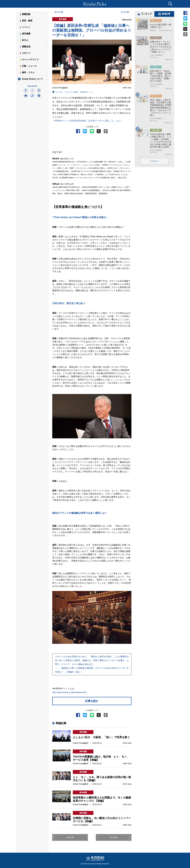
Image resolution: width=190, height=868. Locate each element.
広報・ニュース (29, 66)
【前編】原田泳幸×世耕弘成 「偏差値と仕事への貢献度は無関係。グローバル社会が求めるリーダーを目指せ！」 (92, 30)
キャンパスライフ (30, 60)
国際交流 (26, 47)
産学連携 (26, 34)
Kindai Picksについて (32, 79)
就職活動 (26, 14)
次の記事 (125, 12)
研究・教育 (27, 21)
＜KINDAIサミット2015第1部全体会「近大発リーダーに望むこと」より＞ (87, 121)
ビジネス (59, 92)
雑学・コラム (28, 72)
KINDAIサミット (87, 92)
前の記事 (59, 12)
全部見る (154, 162)
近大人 (25, 40)
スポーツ (26, 53)
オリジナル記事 (71, 92)
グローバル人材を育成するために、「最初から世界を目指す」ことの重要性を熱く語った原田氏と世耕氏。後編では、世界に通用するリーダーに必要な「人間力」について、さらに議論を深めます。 (92, 664)
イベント (26, 27)
